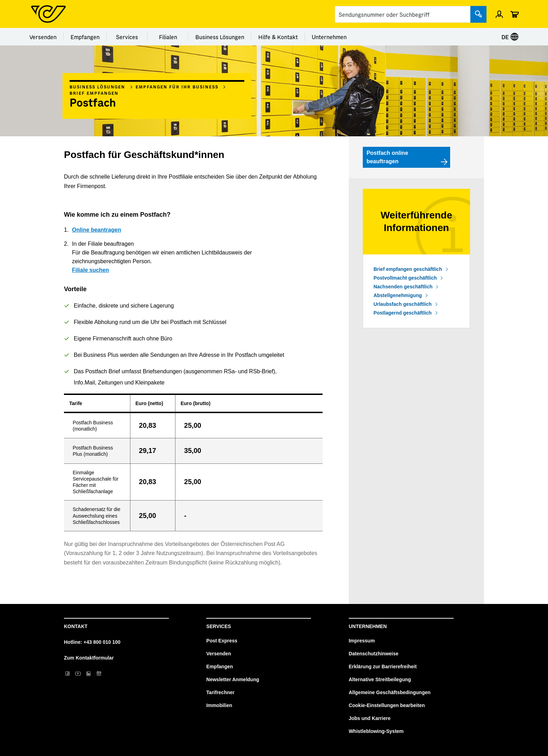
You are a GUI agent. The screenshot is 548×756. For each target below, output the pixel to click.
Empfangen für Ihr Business (177, 87)
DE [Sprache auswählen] (510, 37)
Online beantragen (96, 230)
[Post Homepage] (48, 14)
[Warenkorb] (514, 14)
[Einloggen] (499, 14)
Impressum (362, 641)
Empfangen (85, 37)
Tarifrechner (220, 692)
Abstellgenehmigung (398, 295)
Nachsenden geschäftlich (403, 287)
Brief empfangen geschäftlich (408, 269)
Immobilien (219, 705)
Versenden (43, 37)
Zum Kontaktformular (89, 658)
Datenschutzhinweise (374, 654)
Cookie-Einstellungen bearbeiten (387, 705)
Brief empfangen (94, 93)
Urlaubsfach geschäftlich (403, 304)
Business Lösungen (220, 37)
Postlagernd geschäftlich (403, 313)
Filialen (168, 37)
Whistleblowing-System (376, 731)
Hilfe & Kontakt (278, 37)
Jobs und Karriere (370, 718)
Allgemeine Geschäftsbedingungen (390, 692)
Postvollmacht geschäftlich (405, 278)
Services (127, 37)
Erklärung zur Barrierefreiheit (383, 667)
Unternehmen (329, 37)
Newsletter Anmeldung (233, 679)
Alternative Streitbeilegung (380, 679)
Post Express (222, 641)
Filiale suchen (91, 270)
